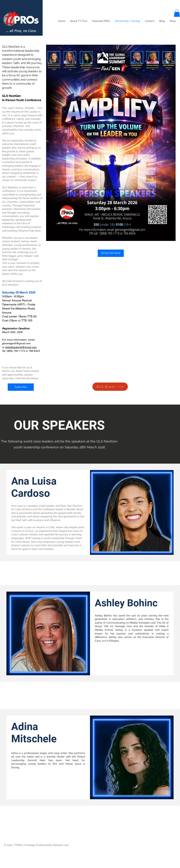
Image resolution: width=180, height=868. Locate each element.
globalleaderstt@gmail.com (21, 347)
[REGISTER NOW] (111, 253)
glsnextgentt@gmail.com (16, 343)
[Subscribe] (21, 387)
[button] (177, 13)
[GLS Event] (110, 387)
